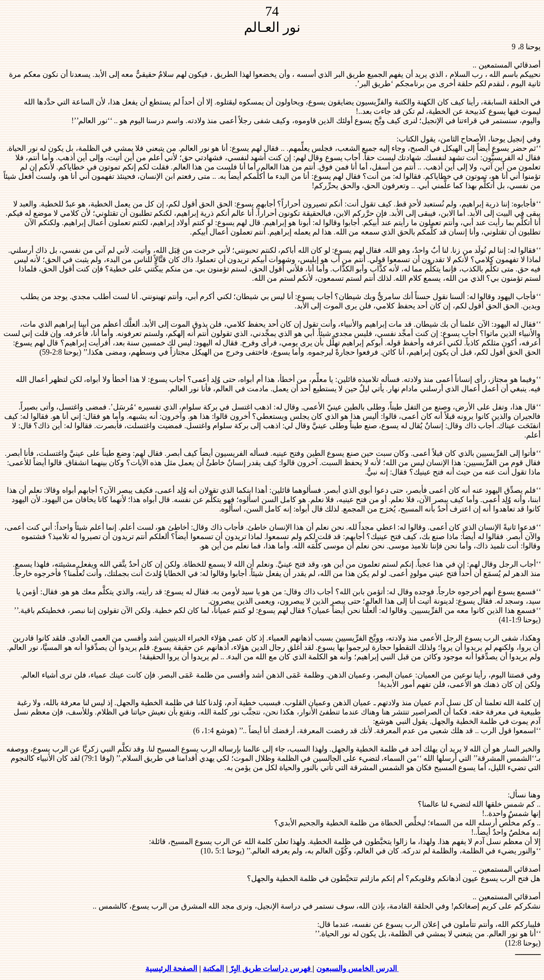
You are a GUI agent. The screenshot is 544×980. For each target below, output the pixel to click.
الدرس (386, 969)
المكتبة (213, 969)
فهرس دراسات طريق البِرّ (270, 969)
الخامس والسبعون (345, 969)
